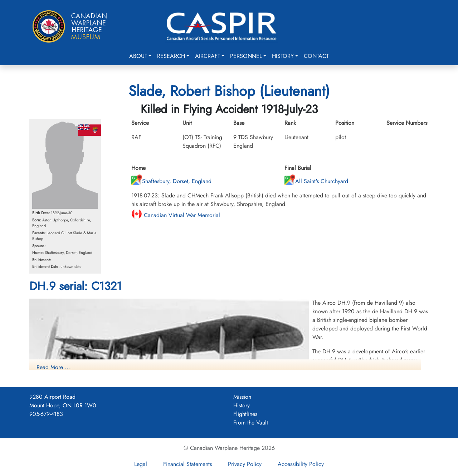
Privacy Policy (245, 464)
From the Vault (251, 423)
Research (171, 56)
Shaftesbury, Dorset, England (171, 181)
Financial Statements (187, 464)
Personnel (246, 56)
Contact (316, 56)
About (138, 56)
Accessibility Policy (301, 464)
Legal (141, 464)
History (283, 56)
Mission (242, 397)
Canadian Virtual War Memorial (176, 215)
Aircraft (208, 56)
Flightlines (245, 414)
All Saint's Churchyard (316, 181)
